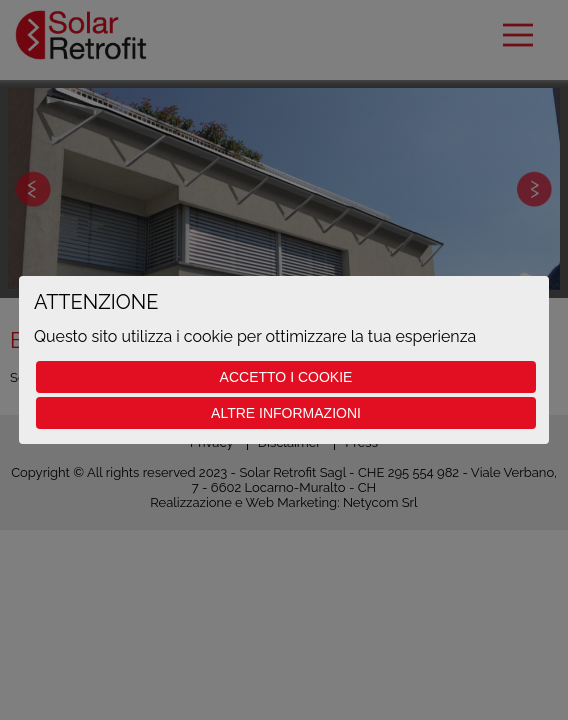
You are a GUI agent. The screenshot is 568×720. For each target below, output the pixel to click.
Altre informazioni (286, 413)
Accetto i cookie (286, 377)
